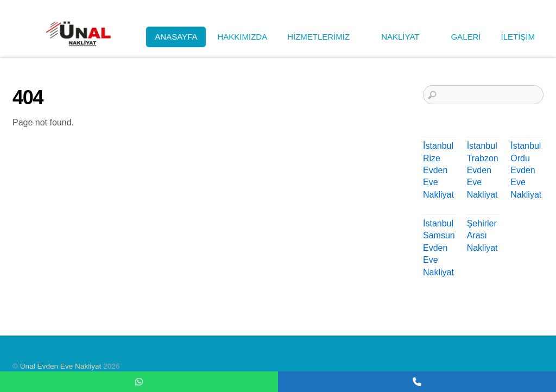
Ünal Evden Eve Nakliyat (61, 366)
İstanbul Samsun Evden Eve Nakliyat (439, 248)
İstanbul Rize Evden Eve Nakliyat (438, 170)
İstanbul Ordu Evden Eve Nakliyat (526, 170)
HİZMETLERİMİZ (324, 37)
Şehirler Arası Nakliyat (482, 236)
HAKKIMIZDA (242, 37)
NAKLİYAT (406, 37)
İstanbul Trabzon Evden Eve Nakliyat (483, 170)
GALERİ (466, 37)
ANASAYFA (176, 37)
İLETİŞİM (518, 37)
